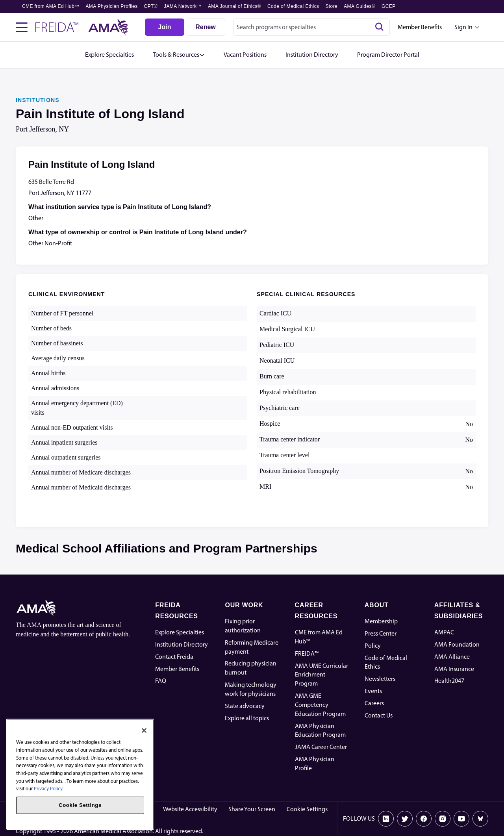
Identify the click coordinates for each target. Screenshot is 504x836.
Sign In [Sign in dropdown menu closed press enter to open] (463, 27)
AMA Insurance (454, 669)
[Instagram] (443, 819)
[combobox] (311, 27)
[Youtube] (461, 819)
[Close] (144, 730)
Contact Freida (174, 657)
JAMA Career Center (321, 747)
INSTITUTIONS (38, 100)
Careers (374, 703)
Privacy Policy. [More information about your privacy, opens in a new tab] (49, 789)
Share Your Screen (252, 809)
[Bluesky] (480, 819)
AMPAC (444, 632)
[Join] (165, 27)
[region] (80, 774)
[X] (405, 819)
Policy (373, 646)
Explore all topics (247, 718)
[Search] (379, 27)
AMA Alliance (452, 657)
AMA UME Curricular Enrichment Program (321, 675)
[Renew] (206, 27)
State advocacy (245, 706)
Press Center (381, 633)
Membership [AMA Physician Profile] (381, 621)
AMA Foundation (457, 644)
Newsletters (380, 679)
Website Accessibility (190, 809)
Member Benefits (420, 27)
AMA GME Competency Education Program (320, 705)
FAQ (161, 681)
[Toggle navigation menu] (22, 27)
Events (373, 691)
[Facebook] (424, 819)
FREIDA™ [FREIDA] (307, 653)
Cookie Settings (307, 809)
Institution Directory (182, 644)
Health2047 (449, 681)
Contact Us (379, 715)
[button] (179, 55)
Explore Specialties (180, 632)
